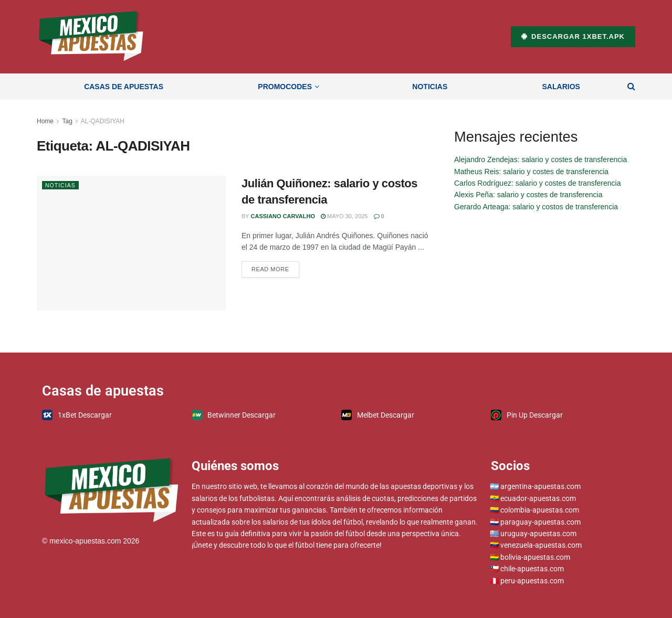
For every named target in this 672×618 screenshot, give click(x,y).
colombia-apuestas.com (540, 510)
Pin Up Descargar (527, 415)
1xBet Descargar (77, 415)
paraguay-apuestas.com (540, 522)
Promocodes (285, 87)
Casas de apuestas (124, 87)
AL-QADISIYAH (103, 121)
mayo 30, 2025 (344, 216)
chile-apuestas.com (532, 569)
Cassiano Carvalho (283, 216)
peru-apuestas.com (532, 581)
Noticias (430, 87)
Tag (67, 121)
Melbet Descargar (378, 415)
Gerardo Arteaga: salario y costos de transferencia (536, 207)
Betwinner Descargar (234, 415)
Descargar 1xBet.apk (573, 36)
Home (45, 121)
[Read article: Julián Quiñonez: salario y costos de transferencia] (131, 243)
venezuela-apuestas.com (541, 545)
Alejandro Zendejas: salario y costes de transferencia (540, 159)
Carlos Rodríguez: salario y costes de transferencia (537, 183)
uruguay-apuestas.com (538, 534)
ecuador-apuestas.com (538, 498)
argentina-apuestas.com (540, 486)
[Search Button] (631, 87)
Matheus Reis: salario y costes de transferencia (531, 172)
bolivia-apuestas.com (535, 557)
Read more (275, 267)
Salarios (561, 87)
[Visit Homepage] (91, 37)
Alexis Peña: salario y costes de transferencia (528, 195)
